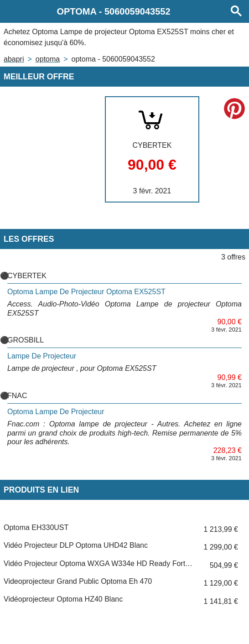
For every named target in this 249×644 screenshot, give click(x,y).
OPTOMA (48, 59)
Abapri (14, 59)
